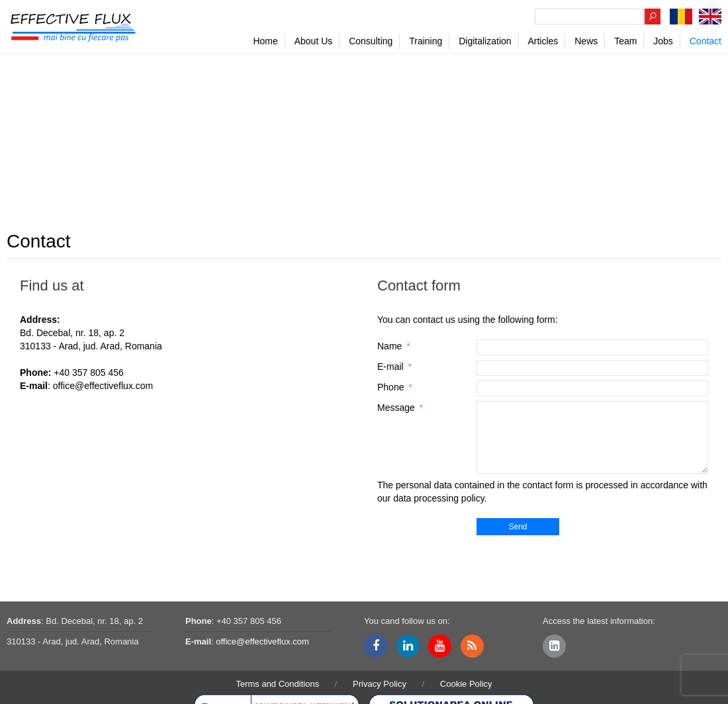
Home (265, 41)
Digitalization (485, 41)
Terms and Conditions (277, 684)
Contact (705, 41)
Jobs (663, 41)
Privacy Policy (380, 684)
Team (625, 41)
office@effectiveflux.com (103, 386)
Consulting (371, 41)
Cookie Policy (466, 684)
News (586, 41)
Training (426, 41)
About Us (314, 41)
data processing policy (438, 498)
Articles (543, 41)
